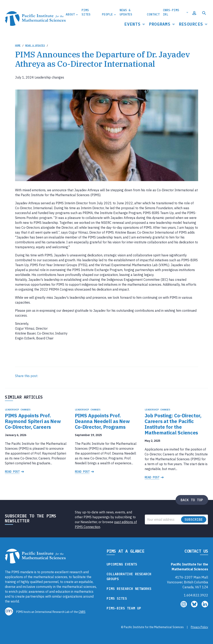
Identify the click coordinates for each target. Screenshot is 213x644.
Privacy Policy (199, 627)
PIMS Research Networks (129, 589)
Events (132, 24)
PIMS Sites (86, 12)
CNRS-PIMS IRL (171, 12)
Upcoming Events (122, 564)
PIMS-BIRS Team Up (124, 608)
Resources (191, 24)
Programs (160, 24)
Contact (153, 14)
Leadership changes (18, 409)
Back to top (192, 500)
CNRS (82, 612)
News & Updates (126, 12)
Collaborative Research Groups (129, 576)
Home (18, 45)
